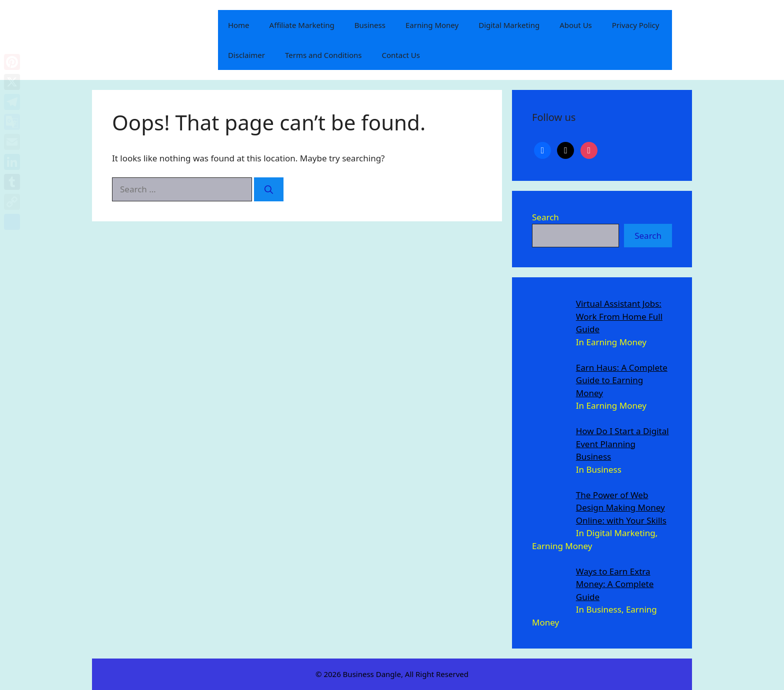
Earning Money (432, 25)
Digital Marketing (509, 25)
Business (370, 25)
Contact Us (401, 55)
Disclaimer (246, 55)
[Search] (269, 189)
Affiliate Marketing (302, 25)
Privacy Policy (636, 25)
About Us (576, 25)
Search (545, 217)
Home (239, 25)
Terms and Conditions (323, 55)
